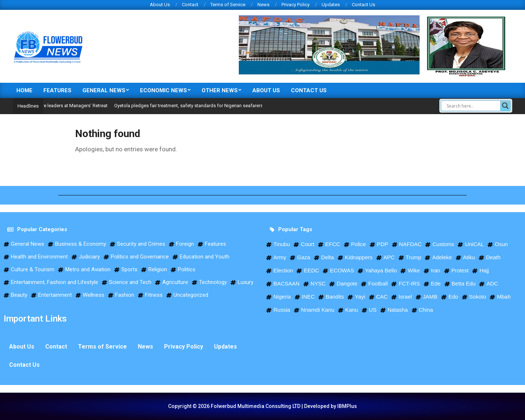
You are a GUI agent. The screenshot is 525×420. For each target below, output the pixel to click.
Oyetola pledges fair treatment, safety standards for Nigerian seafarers (201, 106)
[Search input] (472, 106)
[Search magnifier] (505, 106)
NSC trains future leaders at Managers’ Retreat (72, 106)
